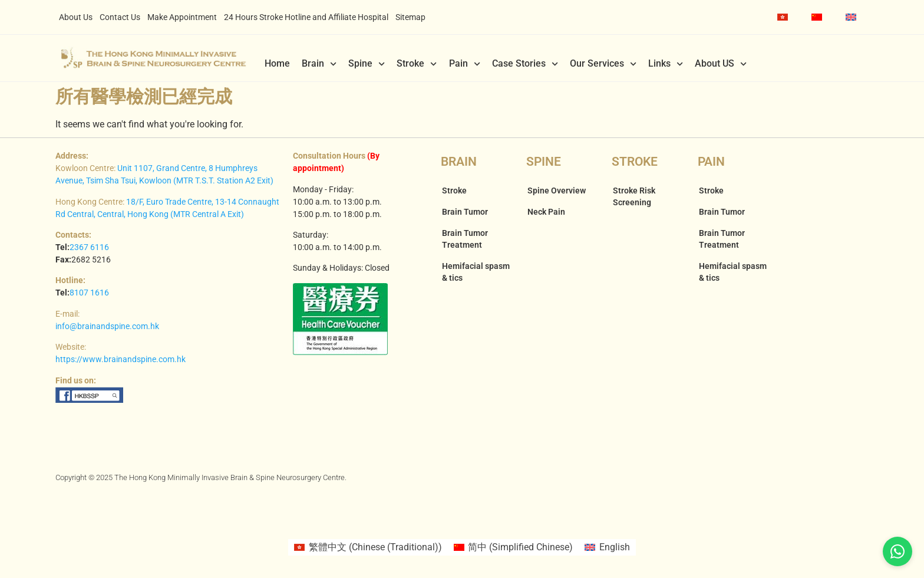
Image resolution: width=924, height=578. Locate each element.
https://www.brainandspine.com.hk (121, 359)
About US (721, 64)
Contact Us (120, 17)
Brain (319, 64)
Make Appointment (182, 17)
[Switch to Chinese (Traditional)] (783, 17)
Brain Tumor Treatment (465, 239)
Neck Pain (546, 212)
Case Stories (525, 64)
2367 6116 (89, 247)
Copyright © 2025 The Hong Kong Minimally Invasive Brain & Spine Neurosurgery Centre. (201, 477)
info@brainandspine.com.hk (107, 326)
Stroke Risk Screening (634, 196)
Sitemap (410, 17)
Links (666, 64)
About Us (76, 17)
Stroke (417, 64)
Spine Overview (557, 191)
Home (277, 63)
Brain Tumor (465, 212)
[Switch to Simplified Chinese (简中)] (513, 547)
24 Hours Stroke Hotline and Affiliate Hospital (306, 17)
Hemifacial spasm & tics (476, 272)
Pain (465, 64)
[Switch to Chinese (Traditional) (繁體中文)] (368, 547)
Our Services (603, 64)
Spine (367, 64)
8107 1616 (89, 293)
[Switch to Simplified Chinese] (817, 17)
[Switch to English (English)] (607, 547)
